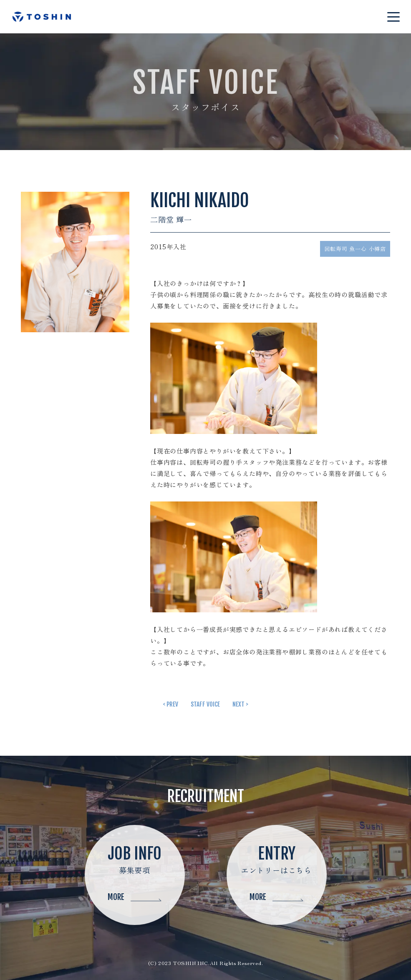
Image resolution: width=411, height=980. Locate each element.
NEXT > (240, 704)
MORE (135, 897)
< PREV (170, 704)
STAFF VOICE (205, 704)
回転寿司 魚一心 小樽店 (355, 249)
